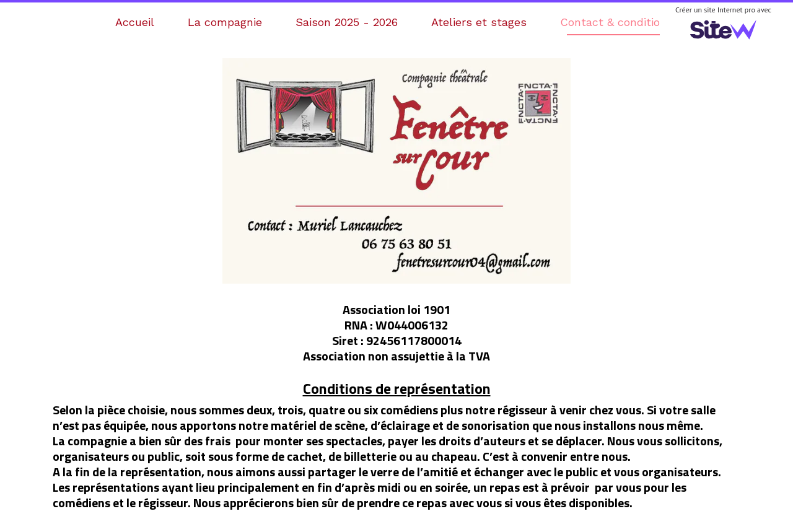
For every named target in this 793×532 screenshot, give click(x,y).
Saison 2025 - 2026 (347, 22)
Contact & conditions (616, 22)
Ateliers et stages (479, 22)
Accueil (135, 22)
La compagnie (225, 22)
